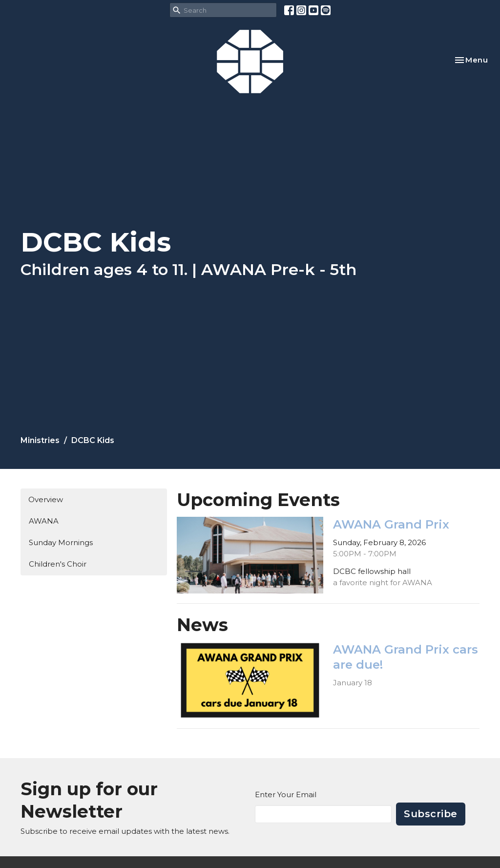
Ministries (40, 440)
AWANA (44, 521)
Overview (46, 499)
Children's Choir (58, 564)
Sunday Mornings (61, 542)
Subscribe (431, 814)
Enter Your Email (286, 794)
